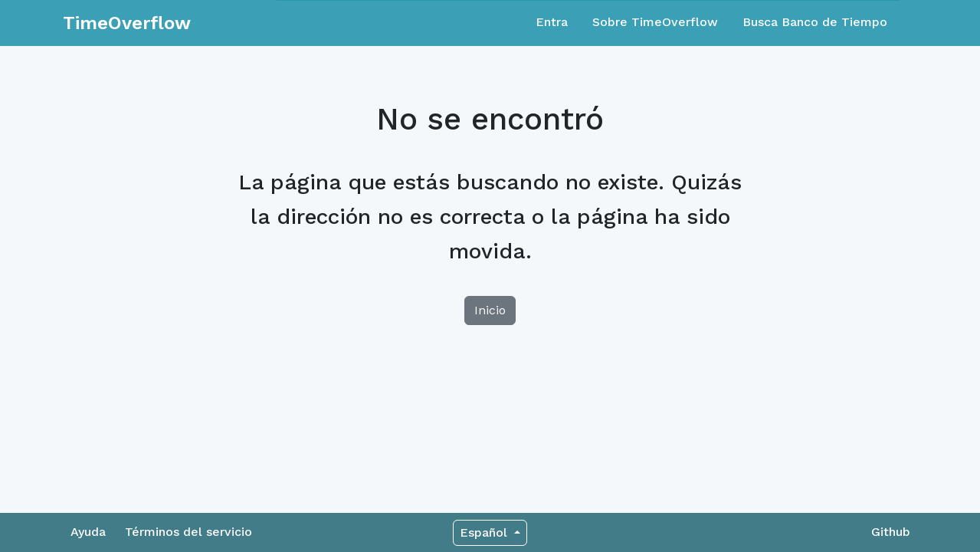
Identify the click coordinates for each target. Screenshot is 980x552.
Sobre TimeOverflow (655, 22)
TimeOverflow (127, 23)
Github (891, 532)
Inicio (490, 310)
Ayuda (88, 532)
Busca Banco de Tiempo (815, 22)
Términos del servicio (188, 532)
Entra (552, 22)
